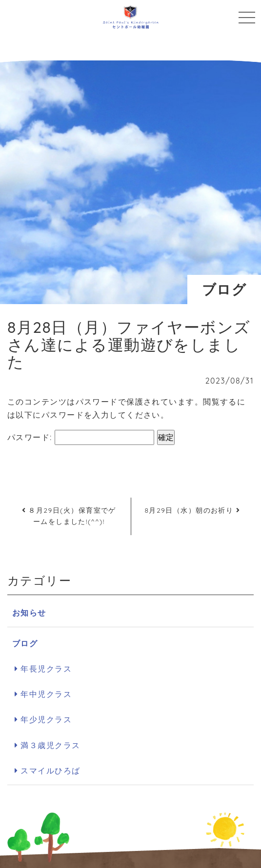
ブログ (25, 643)
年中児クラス (46, 694)
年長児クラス (46, 669)
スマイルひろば (50, 771)
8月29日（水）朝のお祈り (192, 510)
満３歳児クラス (50, 745)
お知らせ (29, 613)
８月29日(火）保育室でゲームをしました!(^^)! (69, 516)
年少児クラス (46, 719)
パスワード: (81, 437)
